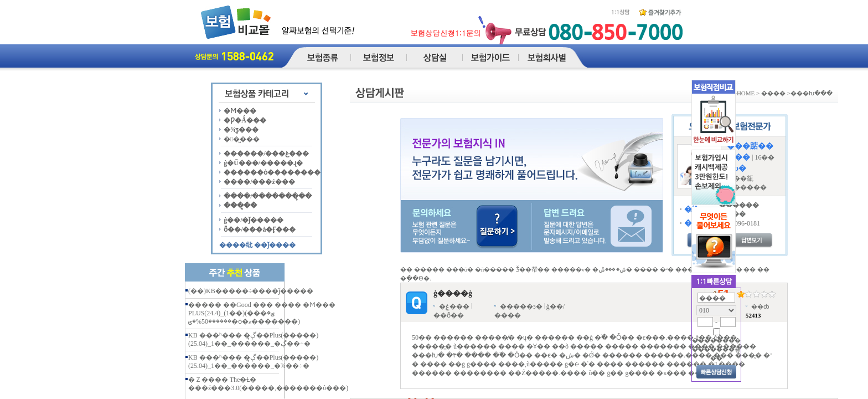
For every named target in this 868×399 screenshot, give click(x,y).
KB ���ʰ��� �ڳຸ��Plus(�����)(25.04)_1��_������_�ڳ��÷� (253, 339)
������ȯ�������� (272, 172)
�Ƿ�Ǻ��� (245, 120)
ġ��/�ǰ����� (254, 220)
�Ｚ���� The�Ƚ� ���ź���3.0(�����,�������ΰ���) (268, 384)
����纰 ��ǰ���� (257, 245)
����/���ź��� (259, 182)
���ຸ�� (240, 206)
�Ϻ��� (240, 111)
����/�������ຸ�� (268, 196)
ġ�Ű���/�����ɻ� (263, 163)
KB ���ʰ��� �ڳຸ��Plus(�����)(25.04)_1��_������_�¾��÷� (253, 362)
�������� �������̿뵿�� (716, 349)
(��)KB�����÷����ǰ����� (251, 291)
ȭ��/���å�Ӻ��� (260, 229)
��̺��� (241, 139)
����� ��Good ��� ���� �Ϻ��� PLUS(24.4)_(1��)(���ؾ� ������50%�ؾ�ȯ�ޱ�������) (262, 313)
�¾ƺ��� (241, 130)
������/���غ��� (266, 154)
